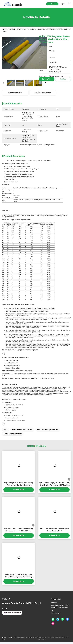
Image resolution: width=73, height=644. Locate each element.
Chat (52, 4)
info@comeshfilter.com (12, 613)
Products (12, 29)
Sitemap (10, 637)
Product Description (43, 93)
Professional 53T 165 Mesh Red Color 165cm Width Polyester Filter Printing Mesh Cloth (19, 576)
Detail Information (15, 93)
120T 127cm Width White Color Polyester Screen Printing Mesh (54, 530)
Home (5, 29)
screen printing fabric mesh (22, 430)
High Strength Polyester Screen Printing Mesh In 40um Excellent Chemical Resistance (19, 484)
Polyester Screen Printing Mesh (26, 29)
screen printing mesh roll (13, 434)
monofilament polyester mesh (48, 430)
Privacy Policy (4, 639)
